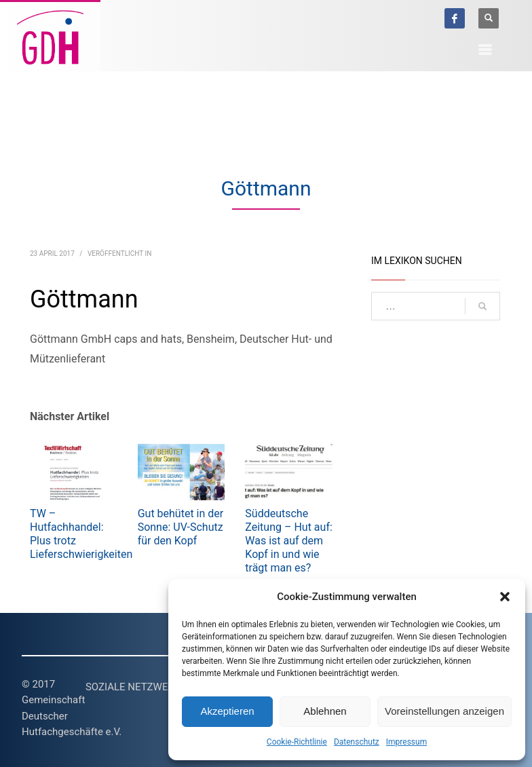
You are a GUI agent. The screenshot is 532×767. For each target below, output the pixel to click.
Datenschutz (357, 742)
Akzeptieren (227, 711)
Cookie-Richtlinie (297, 742)
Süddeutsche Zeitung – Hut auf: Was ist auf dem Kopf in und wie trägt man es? (289, 541)
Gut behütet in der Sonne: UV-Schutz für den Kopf (181, 527)
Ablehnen (325, 711)
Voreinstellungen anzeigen (444, 711)
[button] (505, 597)
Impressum (406, 742)
